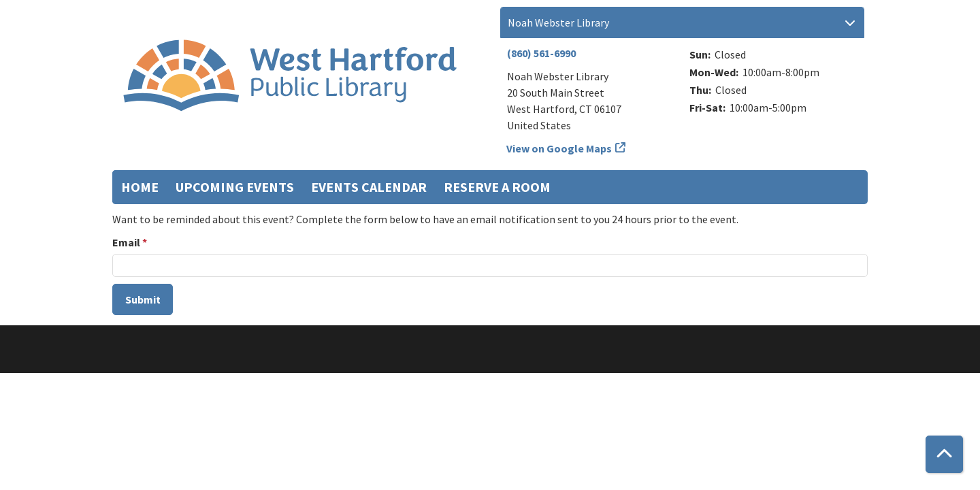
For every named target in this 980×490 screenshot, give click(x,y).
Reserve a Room (497, 187)
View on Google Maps (559, 148)
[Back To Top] (944, 454)
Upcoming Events (235, 187)
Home (140, 187)
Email (126, 242)
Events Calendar (369, 187)
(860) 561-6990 (541, 53)
